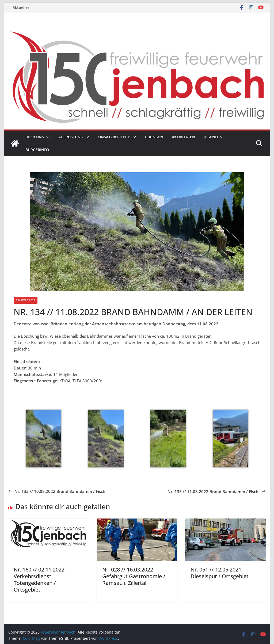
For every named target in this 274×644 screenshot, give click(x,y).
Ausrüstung (71, 137)
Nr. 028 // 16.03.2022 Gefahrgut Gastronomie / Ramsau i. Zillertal (134, 576)
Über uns (35, 137)
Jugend (211, 137)
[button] (47, 137)
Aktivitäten (183, 137)
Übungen (154, 137)
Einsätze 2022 (26, 300)
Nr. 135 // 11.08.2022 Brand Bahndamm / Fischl (217, 491)
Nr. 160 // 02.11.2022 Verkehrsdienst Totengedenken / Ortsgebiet (39, 580)
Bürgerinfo (37, 150)
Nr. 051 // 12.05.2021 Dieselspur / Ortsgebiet (220, 573)
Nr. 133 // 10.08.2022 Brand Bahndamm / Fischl (57, 491)
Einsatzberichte (114, 137)
